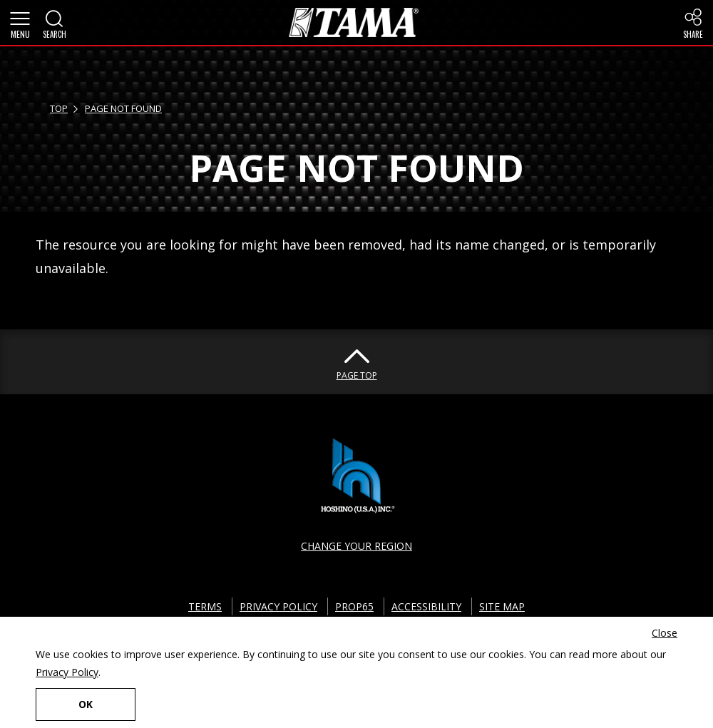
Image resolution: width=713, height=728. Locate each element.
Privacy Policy (67, 672)
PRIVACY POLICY (278, 606)
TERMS (205, 606)
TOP (59, 108)
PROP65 (354, 606)
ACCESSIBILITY (426, 606)
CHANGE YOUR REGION (356, 546)
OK (86, 704)
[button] (20, 23)
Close (665, 633)
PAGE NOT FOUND (123, 108)
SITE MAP (502, 606)
